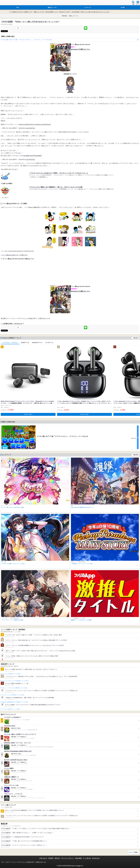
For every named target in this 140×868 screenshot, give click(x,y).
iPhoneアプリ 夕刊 (65, 12)
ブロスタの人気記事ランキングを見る (11, 709)
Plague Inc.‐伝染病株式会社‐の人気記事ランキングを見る (15, 702)
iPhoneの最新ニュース (51, 12)
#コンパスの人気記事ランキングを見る (11, 674)
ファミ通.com (87, 858)
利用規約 (51, 858)
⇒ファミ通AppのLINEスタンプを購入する (14, 255)
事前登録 (64, 16)
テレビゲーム (49, 343)
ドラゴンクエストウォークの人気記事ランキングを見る (15, 681)
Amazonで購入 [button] (28, 414)
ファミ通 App (7, 3)
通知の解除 (79, 858)
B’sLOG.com (96, 858)
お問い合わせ (43, 858)
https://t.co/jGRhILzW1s (26, 124)
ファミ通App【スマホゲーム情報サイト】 (21, 12)
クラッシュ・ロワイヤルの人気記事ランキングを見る (15, 688)
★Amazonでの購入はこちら (80, 49)
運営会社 (57, 858)
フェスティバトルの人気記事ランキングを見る (13, 695)
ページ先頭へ (135, 852)
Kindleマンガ (25, 343)
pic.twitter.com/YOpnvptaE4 (32, 156)
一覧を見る (135, 338)
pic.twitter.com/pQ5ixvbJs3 (43, 124)
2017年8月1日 (31, 128)
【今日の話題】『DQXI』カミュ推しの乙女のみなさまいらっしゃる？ (90, 12)
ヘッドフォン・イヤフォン (10, 343)
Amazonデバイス (37, 343)
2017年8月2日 (31, 159)
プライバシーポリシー (68, 858)
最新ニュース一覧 (39, 12)
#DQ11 (3, 121)
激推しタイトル (74, 16)
